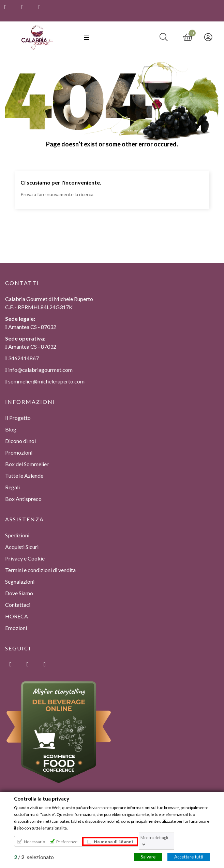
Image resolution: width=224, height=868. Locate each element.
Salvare (148, 856)
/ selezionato (34, 857)
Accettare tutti (189, 856)
